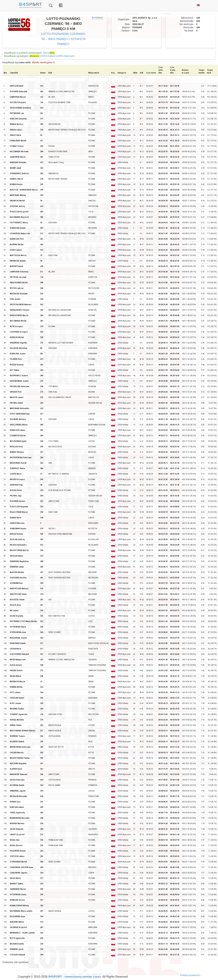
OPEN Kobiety (48, 56)
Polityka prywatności (190, 975)
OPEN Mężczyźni (66, 56)
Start (45, 53)
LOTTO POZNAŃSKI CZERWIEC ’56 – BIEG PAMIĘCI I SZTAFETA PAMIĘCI (63, 39)
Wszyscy (34, 56)
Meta (52, 53)
